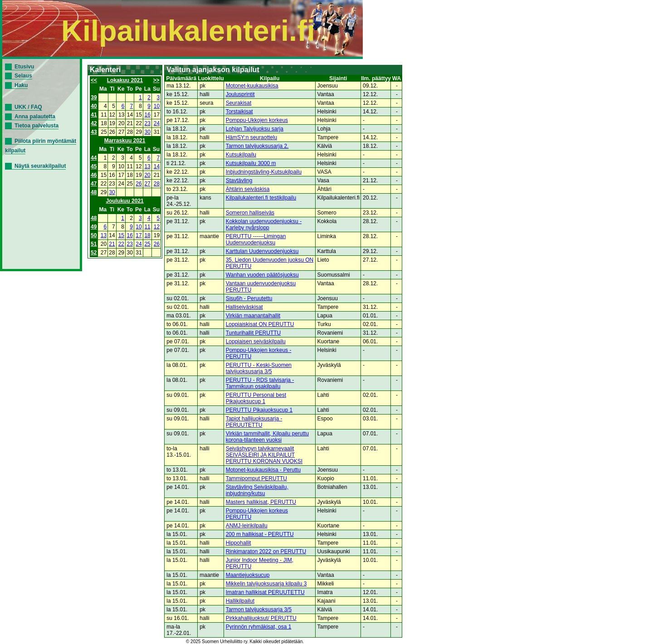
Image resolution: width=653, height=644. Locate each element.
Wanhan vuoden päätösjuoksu (262, 275)
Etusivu (24, 67)
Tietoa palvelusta (37, 126)
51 (94, 244)
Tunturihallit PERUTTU (253, 333)
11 (147, 227)
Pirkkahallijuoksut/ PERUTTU (261, 618)
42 (94, 123)
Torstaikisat (239, 112)
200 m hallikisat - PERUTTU (260, 534)
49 (94, 227)
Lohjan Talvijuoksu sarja (255, 129)
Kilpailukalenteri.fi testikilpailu (261, 198)
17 (139, 235)
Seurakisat (239, 103)
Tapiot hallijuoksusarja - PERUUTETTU (254, 422)
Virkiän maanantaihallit (253, 316)
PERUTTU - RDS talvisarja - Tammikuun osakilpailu (260, 383)
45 (94, 166)
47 (94, 184)
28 (157, 184)
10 (157, 106)
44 (94, 158)
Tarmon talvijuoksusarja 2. (257, 146)
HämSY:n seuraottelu (251, 137)
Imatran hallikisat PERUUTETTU (265, 592)
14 (157, 166)
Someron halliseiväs (250, 213)
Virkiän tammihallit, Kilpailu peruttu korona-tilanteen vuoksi (267, 437)
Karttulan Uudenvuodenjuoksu (262, 251)
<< (94, 80)
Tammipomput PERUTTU (256, 478)
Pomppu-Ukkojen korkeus (257, 120)
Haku (21, 85)
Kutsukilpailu (241, 155)
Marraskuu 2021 (125, 141)
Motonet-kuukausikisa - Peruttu (263, 470)
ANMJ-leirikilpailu (247, 526)
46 (94, 175)
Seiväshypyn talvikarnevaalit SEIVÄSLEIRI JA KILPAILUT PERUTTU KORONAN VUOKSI (264, 455)
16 (148, 115)
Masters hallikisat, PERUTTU (261, 502)
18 (147, 235)
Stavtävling (239, 181)
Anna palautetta (35, 117)
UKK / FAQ (28, 107)
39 (94, 98)
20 (147, 175)
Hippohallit (239, 543)
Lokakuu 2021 (125, 80)
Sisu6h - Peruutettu (249, 298)
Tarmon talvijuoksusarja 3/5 (259, 610)
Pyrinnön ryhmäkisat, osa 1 (259, 627)
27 (147, 184)
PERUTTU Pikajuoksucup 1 (259, 410)
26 (139, 184)
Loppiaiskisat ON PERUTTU (260, 324)
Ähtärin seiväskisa (248, 189)
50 (94, 235)
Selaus (23, 76)
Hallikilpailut (240, 601)
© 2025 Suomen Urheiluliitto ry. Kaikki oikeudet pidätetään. (245, 642)
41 (94, 115)
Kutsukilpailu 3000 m (251, 163)
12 (157, 227)
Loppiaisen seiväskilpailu (256, 342)
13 (147, 166)
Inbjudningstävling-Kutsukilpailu (264, 172)
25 (147, 244)
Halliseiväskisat (244, 307)
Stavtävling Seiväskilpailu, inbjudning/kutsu (257, 490)
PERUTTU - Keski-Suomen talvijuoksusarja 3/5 (259, 368)
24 (157, 123)
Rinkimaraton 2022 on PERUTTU (266, 551)
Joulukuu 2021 (124, 201)
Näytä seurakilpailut (40, 166)
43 (94, 132)
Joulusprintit (240, 94)
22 (121, 244)
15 (121, 235)
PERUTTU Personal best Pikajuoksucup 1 (256, 398)
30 (148, 132)
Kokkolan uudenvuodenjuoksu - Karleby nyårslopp (264, 224)
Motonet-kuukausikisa (252, 86)
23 (148, 123)
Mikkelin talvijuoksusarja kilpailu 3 (266, 584)
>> (156, 80)
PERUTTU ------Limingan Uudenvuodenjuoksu (256, 239)
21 (112, 244)
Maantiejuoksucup (248, 575)
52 (94, 253)
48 (94, 192)
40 (94, 106)
